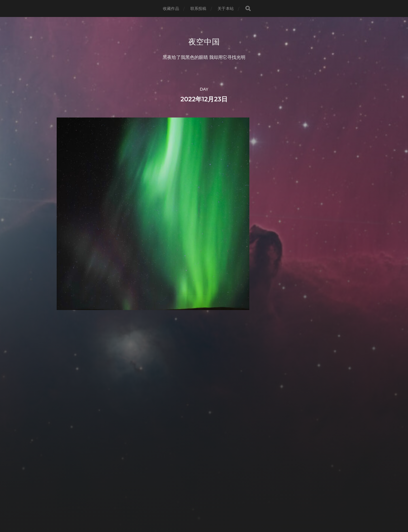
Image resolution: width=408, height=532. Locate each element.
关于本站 (226, 8)
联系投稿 (198, 8)
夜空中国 (204, 42)
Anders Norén (214, 507)
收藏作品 (171, 8)
